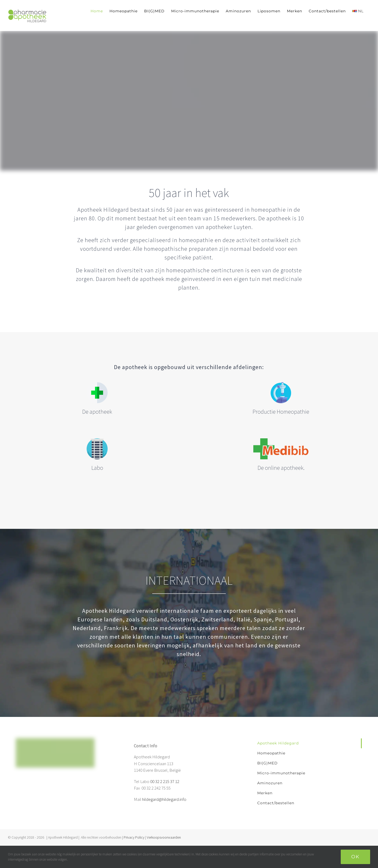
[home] (55, 741)
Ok (355, 857)
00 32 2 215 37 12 (165, 781)
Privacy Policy (134, 837)
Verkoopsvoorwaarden (164, 837)
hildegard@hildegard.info (164, 799)
